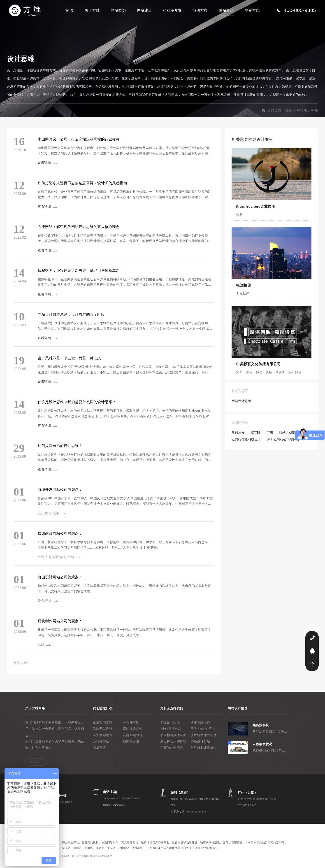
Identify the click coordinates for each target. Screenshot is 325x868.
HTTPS (256, 437)
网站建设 (144, 10)
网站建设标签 (307, 115)
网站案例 (118, 10)
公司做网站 (101, 746)
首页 (289, 115)
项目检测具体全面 (173, 740)
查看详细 (45, 168)
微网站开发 (131, 746)
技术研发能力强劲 (204, 740)
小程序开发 (172, 10)
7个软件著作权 (171, 734)
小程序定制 (131, 727)
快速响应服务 (200, 727)
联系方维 (252, 10)
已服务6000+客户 (203, 734)
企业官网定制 (103, 727)
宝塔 (270, 437)
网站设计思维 (241, 406)
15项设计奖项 (200, 746)
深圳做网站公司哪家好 (283, 444)
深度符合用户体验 (173, 746)
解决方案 (200, 10)
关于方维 (92, 10)
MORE (34, 766)
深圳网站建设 (103, 740)
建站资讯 (226, 10)
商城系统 (99, 753)
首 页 (70, 10)
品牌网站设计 (103, 734)
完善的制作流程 (172, 753)
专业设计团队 (170, 727)
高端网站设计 (133, 740)
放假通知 (238, 437)
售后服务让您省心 (204, 753)
